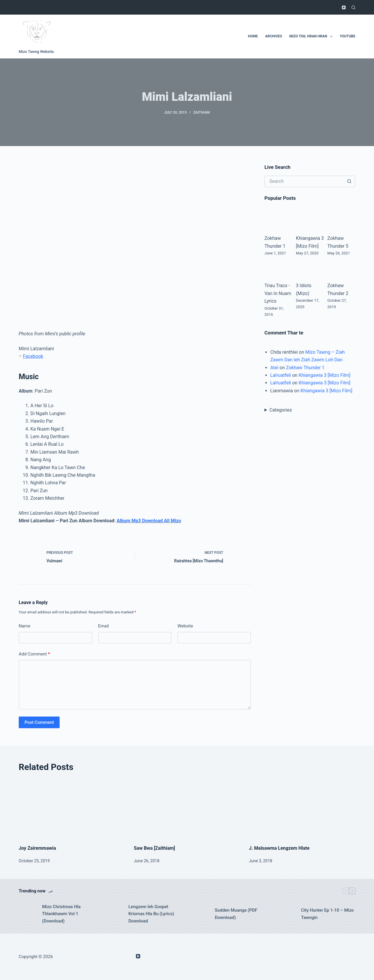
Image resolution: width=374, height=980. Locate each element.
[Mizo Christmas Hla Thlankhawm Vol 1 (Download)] (27, 914)
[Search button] (349, 181)
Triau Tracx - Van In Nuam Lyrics (278, 293)
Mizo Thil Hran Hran (312, 37)
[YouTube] (344, 7)
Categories (281, 410)
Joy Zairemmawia (37, 848)
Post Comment (39, 722)
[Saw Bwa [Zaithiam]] (187, 809)
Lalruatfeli (281, 375)
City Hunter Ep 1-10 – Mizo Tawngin (328, 914)
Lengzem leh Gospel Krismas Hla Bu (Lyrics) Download (151, 914)
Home (253, 36)
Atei (274, 368)
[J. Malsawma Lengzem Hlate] (302, 809)
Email (104, 626)
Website (185, 626)
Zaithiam (201, 112)
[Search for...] (304, 181)
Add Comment (34, 654)
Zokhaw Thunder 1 (305, 368)
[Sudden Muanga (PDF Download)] (200, 914)
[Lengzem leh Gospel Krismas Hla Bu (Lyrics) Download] (114, 914)
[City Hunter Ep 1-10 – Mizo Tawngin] (287, 914)
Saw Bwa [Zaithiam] (154, 848)
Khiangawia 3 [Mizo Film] (324, 375)
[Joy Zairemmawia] (72, 809)
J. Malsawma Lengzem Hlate (279, 848)
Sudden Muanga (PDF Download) (236, 914)
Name (25, 626)
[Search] (353, 7)
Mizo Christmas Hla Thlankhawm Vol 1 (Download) (61, 914)
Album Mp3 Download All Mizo (149, 521)
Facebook (33, 356)
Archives (274, 36)
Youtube (348, 36)
